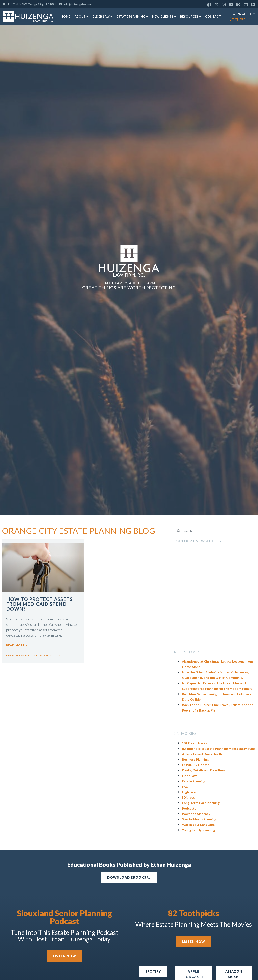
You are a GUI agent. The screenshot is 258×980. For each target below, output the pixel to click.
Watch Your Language (198, 825)
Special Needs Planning (199, 819)
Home (66, 16)
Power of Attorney (196, 814)
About (82, 17)
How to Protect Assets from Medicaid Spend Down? (39, 604)
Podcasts (189, 808)
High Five (189, 792)
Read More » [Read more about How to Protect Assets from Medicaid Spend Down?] (17, 645)
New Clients (164, 17)
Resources (191, 17)
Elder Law (102, 17)
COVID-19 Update (196, 765)
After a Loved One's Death (202, 754)
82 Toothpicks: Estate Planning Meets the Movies (219, 748)
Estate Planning (132, 17)
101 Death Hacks (195, 743)
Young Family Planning (199, 830)
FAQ (185, 786)
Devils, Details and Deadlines (204, 770)
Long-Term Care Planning (201, 803)
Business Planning (195, 759)
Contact (213, 16)
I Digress (188, 797)
